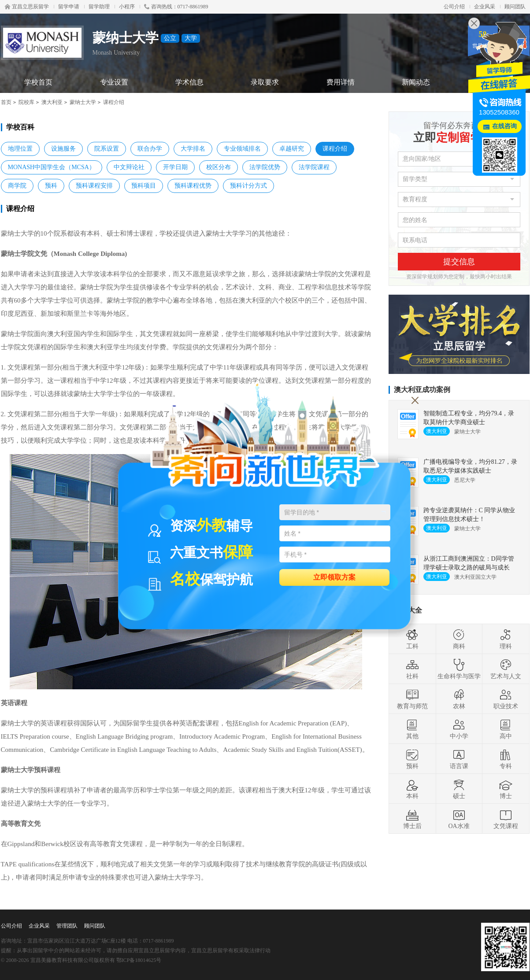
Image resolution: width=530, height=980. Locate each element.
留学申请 (69, 7)
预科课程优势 (193, 186)
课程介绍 (335, 149)
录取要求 (265, 82)
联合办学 (150, 149)
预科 (51, 186)
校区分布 (219, 167)
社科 (412, 669)
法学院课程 (314, 167)
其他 (412, 729)
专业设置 (114, 82)
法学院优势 (265, 167)
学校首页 (38, 82)
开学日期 (175, 167)
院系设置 (107, 149)
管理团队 (67, 926)
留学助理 (99, 7)
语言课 (459, 759)
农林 (459, 699)
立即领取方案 (334, 577)
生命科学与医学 (459, 669)
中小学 (459, 729)
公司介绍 (454, 7)
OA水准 (459, 819)
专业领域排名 (242, 149)
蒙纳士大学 (83, 102)
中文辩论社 (129, 167)
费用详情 (341, 82)
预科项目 (144, 186)
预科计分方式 (248, 186)
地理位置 (20, 149)
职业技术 (506, 699)
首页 (6, 102)
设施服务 (63, 149)
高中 (506, 729)
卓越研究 (292, 149)
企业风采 (485, 7)
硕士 (459, 789)
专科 (506, 759)
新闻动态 (416, 82)
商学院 (17, 186)
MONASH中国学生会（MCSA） (52, 167)
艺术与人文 (506, 669)
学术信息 (189, 82)
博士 (506, 789)
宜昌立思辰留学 (27, 7)
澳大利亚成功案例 (422, 390)
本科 (412, 789)
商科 (459, 639)
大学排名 (193, 149)
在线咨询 (504, 126)
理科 (506, 639)
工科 (412, 639)
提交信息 (459, 262)
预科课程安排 (94, 186)
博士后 (412, 819)
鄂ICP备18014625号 (139, 960)
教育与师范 (412, 699)
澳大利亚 (52, 102)
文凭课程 (506, 819)
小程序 (127, 7)
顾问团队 (515, 7)
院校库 (26, 102)
